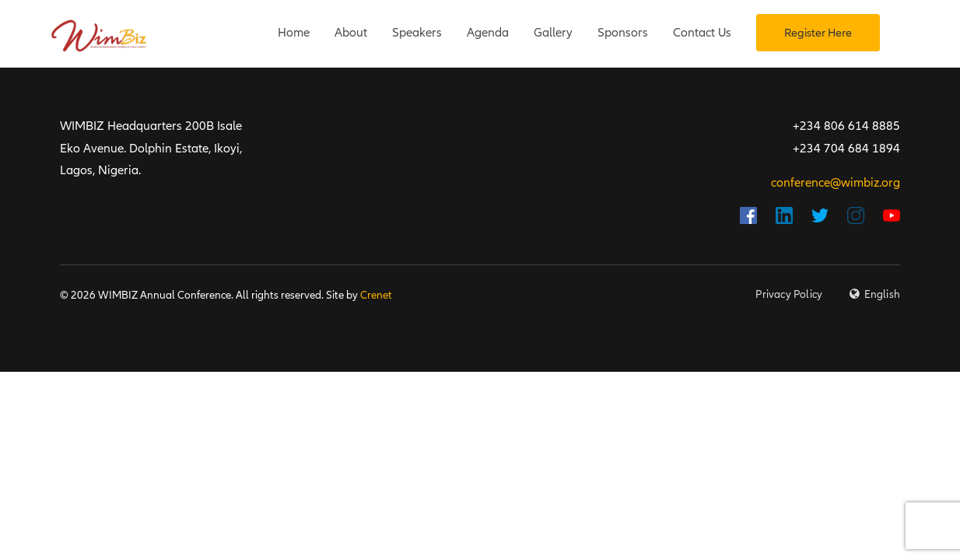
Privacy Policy (789, 294)
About (351, 33)
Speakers (417, 33)
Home (294, 33)
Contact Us (702, 33)
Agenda (488, 33)
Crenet (376, 295)
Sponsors (623, 33)
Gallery (553, 33)
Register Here (818, 33)
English (882, 294)
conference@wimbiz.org (836, 183)
